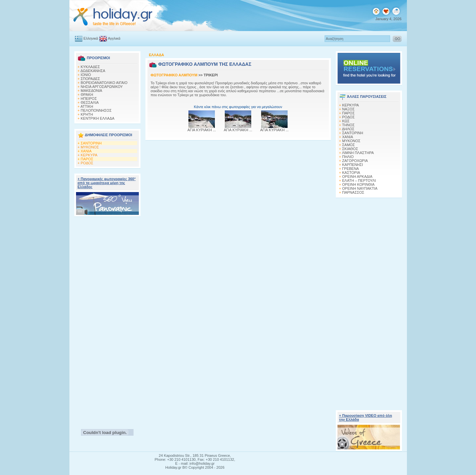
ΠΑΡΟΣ (87, 159)
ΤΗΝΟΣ (348, 125)
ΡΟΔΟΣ (87, 163)
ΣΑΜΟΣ (349, 145)
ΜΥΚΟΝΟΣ (90, 147)
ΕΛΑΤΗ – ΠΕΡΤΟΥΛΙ (359, 180)
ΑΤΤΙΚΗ (87, 106)
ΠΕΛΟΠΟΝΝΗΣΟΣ (96, 110)
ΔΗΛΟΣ (348, 129)
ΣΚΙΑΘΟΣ (350, 149)
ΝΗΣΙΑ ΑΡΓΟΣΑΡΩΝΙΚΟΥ (102, 87)
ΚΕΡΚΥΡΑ (89, 155)
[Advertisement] (107, 321)
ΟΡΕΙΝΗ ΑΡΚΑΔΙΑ (357, 177)
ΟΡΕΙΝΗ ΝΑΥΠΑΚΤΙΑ (360, 188)
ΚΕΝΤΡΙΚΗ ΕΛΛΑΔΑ (98, 118)
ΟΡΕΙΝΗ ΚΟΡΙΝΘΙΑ (358, 184)
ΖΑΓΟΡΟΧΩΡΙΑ (355, 161)
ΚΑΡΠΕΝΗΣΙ (353, 165)
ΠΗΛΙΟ (348, 157)
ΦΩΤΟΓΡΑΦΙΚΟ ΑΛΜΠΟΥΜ (174, 75)
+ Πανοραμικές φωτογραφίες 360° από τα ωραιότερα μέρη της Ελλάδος (107, 183)
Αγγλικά (110, 38)
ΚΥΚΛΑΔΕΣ (90, 67)
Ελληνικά (86, 38)
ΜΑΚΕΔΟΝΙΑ (91, 91)
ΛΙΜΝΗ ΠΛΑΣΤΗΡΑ (358, 153)
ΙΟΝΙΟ (86, 75)
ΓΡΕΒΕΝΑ (351, 169)
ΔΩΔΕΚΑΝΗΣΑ (93, 71)
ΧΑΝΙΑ (86, 151)
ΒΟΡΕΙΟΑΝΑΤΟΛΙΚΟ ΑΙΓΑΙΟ (104, 83)
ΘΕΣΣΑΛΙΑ (90, 102)
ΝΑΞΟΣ (348, 109)
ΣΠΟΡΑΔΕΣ (90, 79)
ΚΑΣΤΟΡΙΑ (351, 173)
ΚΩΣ (346, 121)
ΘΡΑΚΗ (87, 95)
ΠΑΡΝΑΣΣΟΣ (353, 192)
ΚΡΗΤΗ (87, 114)
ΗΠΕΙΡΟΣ (89, 99)
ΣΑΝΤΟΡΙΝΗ (91, 143)
